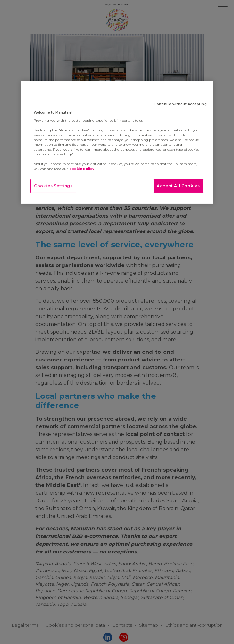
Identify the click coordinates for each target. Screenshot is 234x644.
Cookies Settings (53, 186)
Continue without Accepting (180, 104)
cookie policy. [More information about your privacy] (82, 169)
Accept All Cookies (178, 186)
